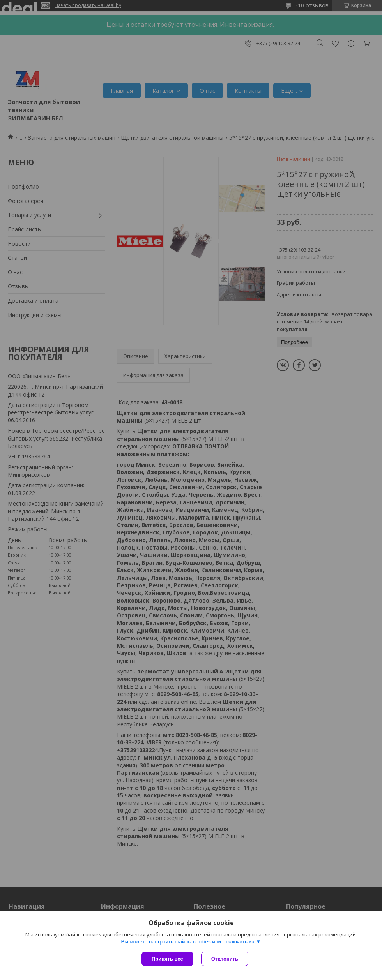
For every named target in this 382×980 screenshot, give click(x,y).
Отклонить (225, 959)
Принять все (167, 959)
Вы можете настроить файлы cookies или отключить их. (188, 942)
